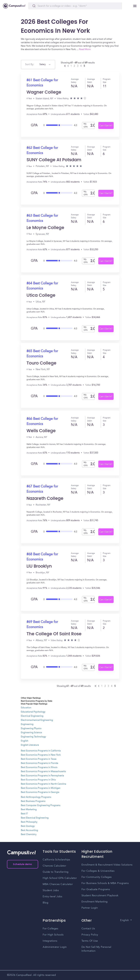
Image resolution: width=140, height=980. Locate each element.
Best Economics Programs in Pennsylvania (42, 776)
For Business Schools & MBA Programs (105, 883)
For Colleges (50, 929)
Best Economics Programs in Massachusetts (43, 772)
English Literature (30, 745)
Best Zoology (28, 826)
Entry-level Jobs (52, 897)
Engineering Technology (33, 737)
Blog (45, 903)
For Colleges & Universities (98, 871)
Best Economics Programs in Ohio (38, 780)
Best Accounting (29, 830)
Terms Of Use (90, 941)
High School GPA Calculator (60, 878)
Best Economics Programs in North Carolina (43, 784)
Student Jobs (51, 890)
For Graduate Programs (96, 889)
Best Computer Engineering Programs (41, 805)
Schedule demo (23, 864)
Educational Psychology (33, 712)
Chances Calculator (54, 866)
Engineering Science (31, 733)
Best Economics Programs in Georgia (40, 792)
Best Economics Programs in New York (41, 755)
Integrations (50, 941)
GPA (34, 125)
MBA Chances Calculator (58, 884)
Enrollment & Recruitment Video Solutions (107, 865)
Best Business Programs (33, 801)
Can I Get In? (106, 126)
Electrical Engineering (32, 716)
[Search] (75, 6)
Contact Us (88, 929)
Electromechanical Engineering (37, 720)
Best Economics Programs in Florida (39, 763)
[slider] (59, 124)
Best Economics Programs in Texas (39, 759)
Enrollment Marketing (95, 902)
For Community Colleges (97, 877)
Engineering (27, 724)
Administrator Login (55, 947)
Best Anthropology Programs (36, 797)
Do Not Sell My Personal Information (96, 949)
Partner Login (90, 908)
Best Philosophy (29, 822)
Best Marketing (29, 810)
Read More (85, 49)
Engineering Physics (31, 729)
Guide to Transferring (56, 872)
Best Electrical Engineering (35, 818)
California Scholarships (56, 860)
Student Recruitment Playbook (100, 896)
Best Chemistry (29, 835)
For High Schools (53, 935)
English (25, 741)
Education (26, 708)
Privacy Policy (90, 935)
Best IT (24, 814)
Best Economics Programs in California (41, 751)
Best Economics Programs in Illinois (39, 767)
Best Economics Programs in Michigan (41, 788)
